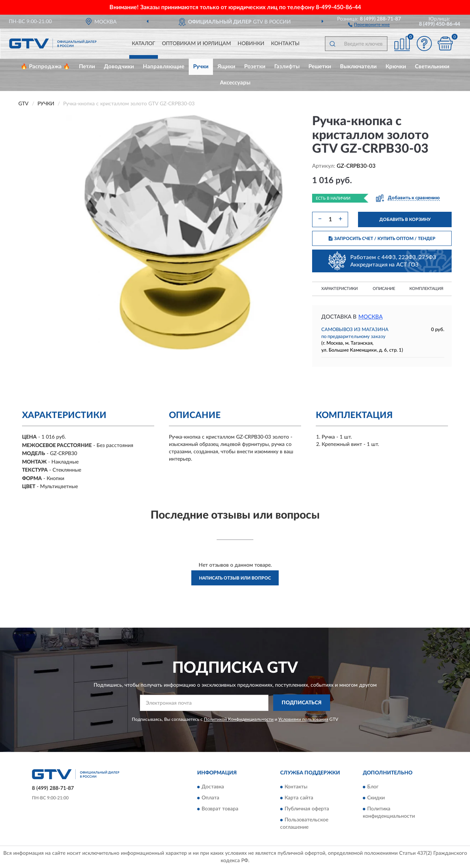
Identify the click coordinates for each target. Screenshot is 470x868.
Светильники (432, 67)
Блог (373, 787)
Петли (87, 67)
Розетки (255, 67)
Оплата (210, 798)
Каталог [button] (144, 44)
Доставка (213, 787)
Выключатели (358, 67)
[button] (369, 24)
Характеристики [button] (339, 289)
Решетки (320, 67)
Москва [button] (370, 317)
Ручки (201, 67)
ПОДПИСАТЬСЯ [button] (302, 703)
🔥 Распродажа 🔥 (45, 67)
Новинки (251, 44)
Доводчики (119, 67)
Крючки (396, 67)
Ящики (226, 67)
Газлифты (287, 67)
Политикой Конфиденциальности (239, 719)
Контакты (285, 44)
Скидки (376, 798)
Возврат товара (220, 809)
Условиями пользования (303, 719)
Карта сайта (299, 798)
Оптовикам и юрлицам (196, 44)
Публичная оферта (307, 809)
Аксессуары (235, 83)
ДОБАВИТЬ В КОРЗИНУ (405, 219)
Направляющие (164, 67)
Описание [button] (384, 289)
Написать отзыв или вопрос (235, 578)
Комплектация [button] (426, 289)
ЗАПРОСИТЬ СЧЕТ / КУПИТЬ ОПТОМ (382, 239)
